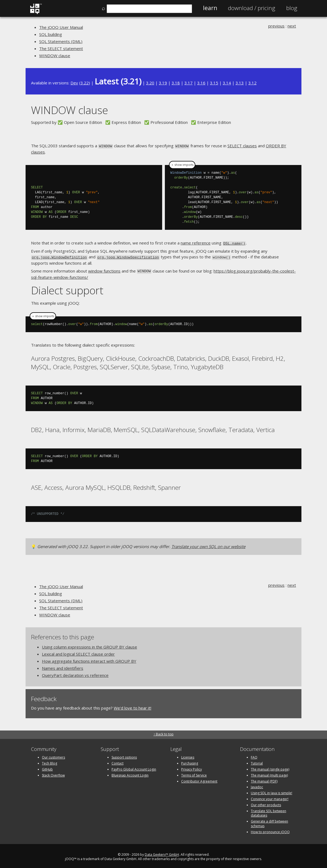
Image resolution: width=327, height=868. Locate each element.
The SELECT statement (61, 48)
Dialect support (67, 288)
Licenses (188, 755)
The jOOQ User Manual (61, 27)
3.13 (240, 83)
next (292, 26)
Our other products (266, 803)
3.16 (201, 83)
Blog (292, 8)
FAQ (254, 755)
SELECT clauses (242, 146)
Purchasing (190, 761)
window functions (104, 269)
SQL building (51, 34)
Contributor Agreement (199, 779)
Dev (74, 83)
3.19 (163, 83)
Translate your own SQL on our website (208, 545)
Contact (118, 761)
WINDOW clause (55, 56)
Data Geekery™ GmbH (162, 852)
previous (276, 26)
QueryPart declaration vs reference (75, 673)
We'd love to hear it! (132, 706)
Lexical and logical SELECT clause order (78, 652)
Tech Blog (50, 761)
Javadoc (257, 785)
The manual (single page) (270, 767)
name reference (196, 242)
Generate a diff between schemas (269, 822)
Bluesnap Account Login (130, 773)
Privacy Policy (192, 767)
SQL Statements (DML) (61, 41)
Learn (210, 8)
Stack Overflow (53, 773)
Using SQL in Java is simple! (272, 791)
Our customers (53, 755)
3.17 (189, 83)
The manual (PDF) (264, 779)
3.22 (85, 83)
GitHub (47, 767)
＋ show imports (182, 164)
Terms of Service (194, 773)
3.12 (252, 83)
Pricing (252, 8)
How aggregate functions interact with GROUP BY (89, 659)
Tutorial (257, 761)
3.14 (227, 83)
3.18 (176, 83)
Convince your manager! (270, 797)
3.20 (150, 83)
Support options (124, 755)
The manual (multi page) (269, 773)
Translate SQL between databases (269, 811)
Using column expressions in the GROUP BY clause (90, 645)
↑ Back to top (163, 732)
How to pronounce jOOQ (270, 830)
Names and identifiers (63, 666)
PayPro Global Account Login (134, 767)
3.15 (214, 83)
